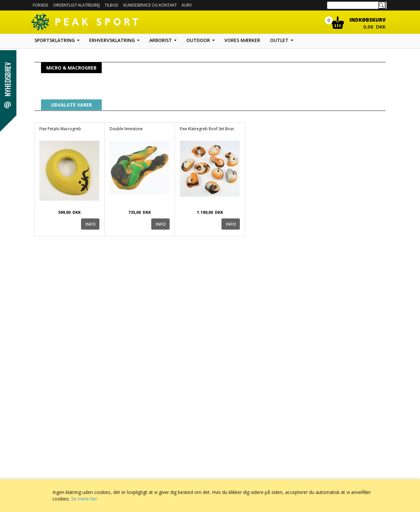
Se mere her (84, 499)
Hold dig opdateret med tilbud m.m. (337, 478)
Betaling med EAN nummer (160, 476)
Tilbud (112, 5)
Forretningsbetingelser (156, 463)
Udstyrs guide (235, 456)
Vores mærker (242, 40)
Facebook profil (237, 469)
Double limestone (126, 129)
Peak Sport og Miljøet (242, 476)
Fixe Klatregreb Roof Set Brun (207, 129)
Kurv (187, 5)
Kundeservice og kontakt (150, 5)
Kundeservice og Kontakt (158, 469)
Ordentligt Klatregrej (76, 5)
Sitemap (230, 463)
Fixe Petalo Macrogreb (60, 129)
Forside (41, 5)
